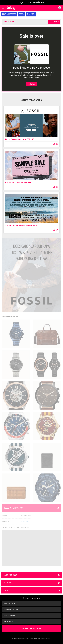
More (55, 144)
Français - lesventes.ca (31, 598)
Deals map (31, 583)
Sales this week (31, 575)
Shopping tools (11, 610)
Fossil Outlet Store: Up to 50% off (20, 139)
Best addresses (9, 14)
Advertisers (9, 615)
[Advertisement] (31, 548)
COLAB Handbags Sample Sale (18, 182)
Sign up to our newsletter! (31, 2)
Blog (31, 590)
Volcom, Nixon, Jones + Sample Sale (21, 225)
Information (9, 604)
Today (22, 14)
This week (31, 14)
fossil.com (25, 521)
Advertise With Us (31, 629)
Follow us (8, 621)
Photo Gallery (10, 317)
